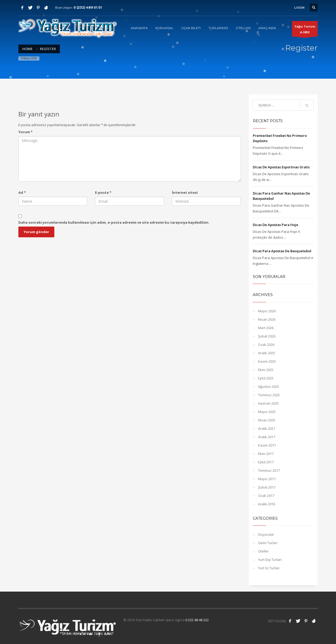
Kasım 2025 (267, 361)
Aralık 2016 (267, 504)
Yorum (25, 132)
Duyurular (266, 534)
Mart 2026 (266, 328)
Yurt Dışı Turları (270, 560)
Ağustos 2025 (269, 387)
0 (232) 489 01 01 (88, 7)
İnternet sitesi (185, 192)
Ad (22, 192)
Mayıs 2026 (267, 311)
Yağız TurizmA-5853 (305, 30)
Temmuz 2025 (269, 395)
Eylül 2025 (266, 378)
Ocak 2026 (266, 345)
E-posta (103, 192)
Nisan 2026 (267, 319)
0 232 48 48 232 (197, 620)
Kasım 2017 (267, 445)
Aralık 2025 (267, 353)
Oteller (263, 551)
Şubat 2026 (267, 336)
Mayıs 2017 (267, 479)
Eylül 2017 (266, 462)
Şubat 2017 (267, 487)
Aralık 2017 (267, 437)
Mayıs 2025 (267, 412)
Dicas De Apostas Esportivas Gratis (281, 167)
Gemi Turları (268, 543)
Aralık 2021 (267, 428)
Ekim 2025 (266, 370)
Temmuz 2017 (269, 470)
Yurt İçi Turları (269, 568)
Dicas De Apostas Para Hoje (275, 225)
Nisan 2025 (267, 420)
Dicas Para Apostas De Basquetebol (282, 251)
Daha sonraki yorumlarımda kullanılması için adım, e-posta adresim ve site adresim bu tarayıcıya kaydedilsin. (114, 222)
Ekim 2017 (266, 454)
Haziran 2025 (268, 403)
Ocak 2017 (266, 496)
